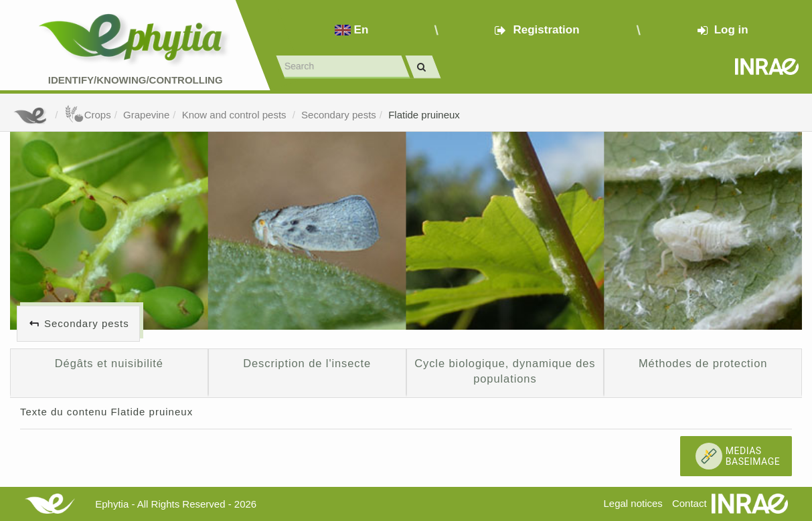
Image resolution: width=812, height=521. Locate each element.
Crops (88, 115)
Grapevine (146, 115)
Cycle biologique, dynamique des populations (505, 371)
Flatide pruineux (424, 115)
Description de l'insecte (307, 363)
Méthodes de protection (703, 363)
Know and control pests (236, 115)
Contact (689, 503)
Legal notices (633, 503)
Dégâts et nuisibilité (109, 363)
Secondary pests (339, 115)
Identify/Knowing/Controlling (136, 80)
